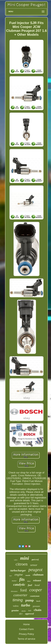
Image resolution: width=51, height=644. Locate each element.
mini (25, 558)
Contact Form (26, 629)
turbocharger (18, 570)
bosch (38, 601)
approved (30, 614)
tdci (21, 614)
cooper (36, 590)
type (11, 576)
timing (18, 600)
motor (14, 581)
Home (26, 624)
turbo (26, 605)
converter (20, 595)
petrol (35, 560)
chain (38, 610)
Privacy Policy (26, 634)
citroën (23, 611)
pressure (36, 606)
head (37, 585)
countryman (35, 596)
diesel (29, 581)
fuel (30, 585)
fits (22, 579)
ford (23, 590)
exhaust (37, 580)
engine (19, 575)
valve (16, 560)
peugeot (35, 570)
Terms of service (26, 639)
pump (30, 600)
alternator (14, 591)
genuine (15, 610)
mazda (28, 575)
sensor (34, 565)
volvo (16, 606)
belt (30, 611)
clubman (38, 575)
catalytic (19, 585)
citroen (22, 564)
